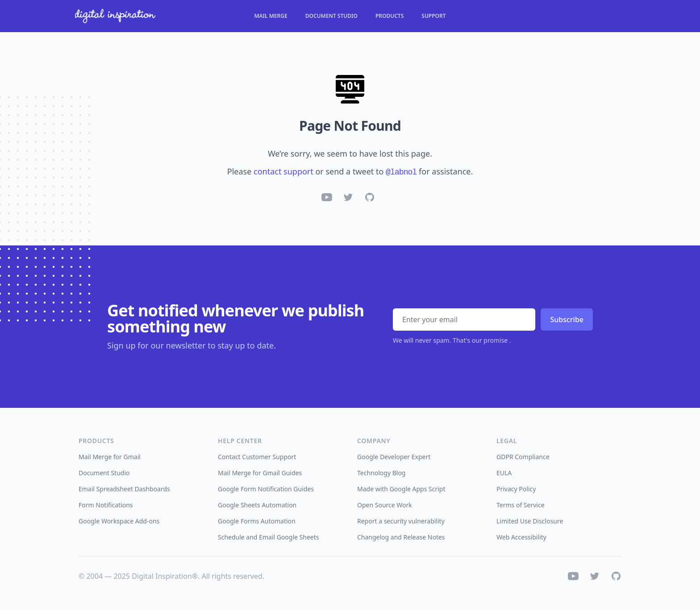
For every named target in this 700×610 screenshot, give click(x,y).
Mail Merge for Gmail (110, 457)
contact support (283, 171)
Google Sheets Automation (257, 505)
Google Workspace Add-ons (119, 521)
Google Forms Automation (257, 521)
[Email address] (464, 320)
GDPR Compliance (523, 457)
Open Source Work (385, 505)
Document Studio (331, 16)
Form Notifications (106, 505)
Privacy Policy (516, 489)
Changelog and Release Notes (401, 537)
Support (433, 16)
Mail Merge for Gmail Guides (260, 473)
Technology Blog (381, 473)
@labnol (401, 172)
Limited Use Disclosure (530, 521)
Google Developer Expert (394, 457)
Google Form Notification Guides (266, 489)
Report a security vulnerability (401, 521)
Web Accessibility (521, 537)
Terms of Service (521, 505)
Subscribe (567, 320)
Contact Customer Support (257, 457)
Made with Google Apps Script (401, 489)
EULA (504, 473)
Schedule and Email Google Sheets (269, 537)
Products (390, 16)
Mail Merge (271, 16)
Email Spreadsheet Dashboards (124, 489)
